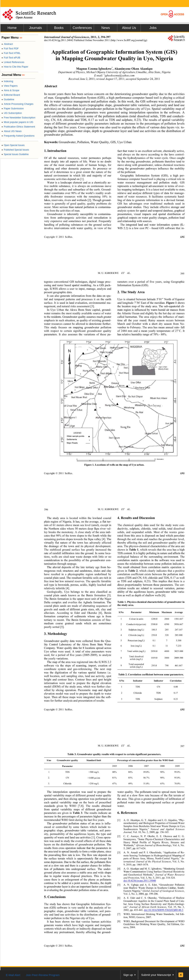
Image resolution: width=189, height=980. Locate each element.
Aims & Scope (10, 90)
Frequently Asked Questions (18, 136)
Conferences (82, 28)
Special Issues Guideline (15, 154)
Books (59, 28)
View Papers (10, 86)
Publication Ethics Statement (18, 127)
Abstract (7, 44)
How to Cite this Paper (15, 67)
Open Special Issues (13, 145)
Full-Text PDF (10, 49)
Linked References (13, 62)
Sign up (128, 975)
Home (12, 28)
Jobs (153, 28)
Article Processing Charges (17, 104)
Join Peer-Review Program (43, 975)
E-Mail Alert (13, 975)
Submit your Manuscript (156, 975)
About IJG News (12, 131)
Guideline (8, 99)
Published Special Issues (15, 150)
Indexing (7, 81)
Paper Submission (13, 108)
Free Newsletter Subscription (18, 118)
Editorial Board (11, 95)
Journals (35, 28)
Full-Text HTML (11, 53)
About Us (129, 28)
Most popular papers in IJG (17, 122)
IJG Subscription (12, 113)
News (106, 28)
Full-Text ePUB (11, 58)
